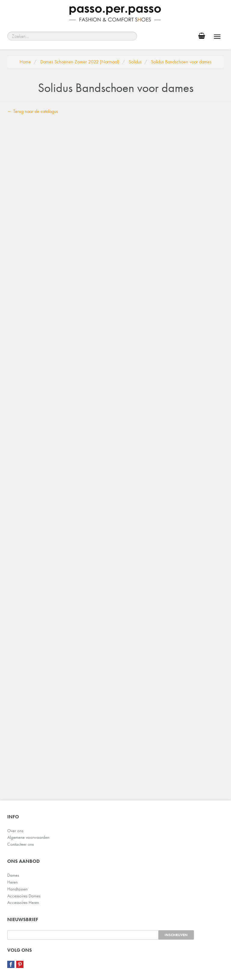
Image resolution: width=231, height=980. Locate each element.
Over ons (15, 831)
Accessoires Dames (24, 896)
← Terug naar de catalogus (33, 111)
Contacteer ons (20, 844)
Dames (13, 875)
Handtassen (17, 889)
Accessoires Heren (23, 902)
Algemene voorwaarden (28, 837)
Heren (12, 882)
